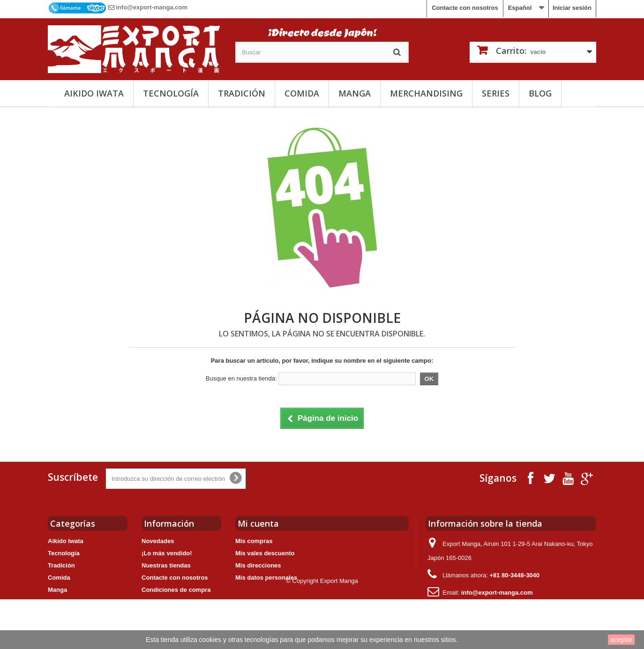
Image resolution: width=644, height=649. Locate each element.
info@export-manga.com (152, 7)
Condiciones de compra (176, 590)
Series (496, 93)
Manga (355, 93)
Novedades (158, 541)
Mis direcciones (258, 565)
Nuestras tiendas (166, 565)
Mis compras (254, 541)
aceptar (621, 640)
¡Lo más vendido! (167, 553)
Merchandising (426, 93)
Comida (302, 93)
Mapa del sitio (162, 614)
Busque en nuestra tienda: (241, 378)
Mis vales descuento (265, 553)
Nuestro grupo (163, 602)
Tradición (242, 93)
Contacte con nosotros (465, 8)
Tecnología (171, 93)
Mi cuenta (258, 523)
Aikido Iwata (94, 93)
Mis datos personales (266, 578)
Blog (540, 93)
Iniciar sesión (572, 8)
